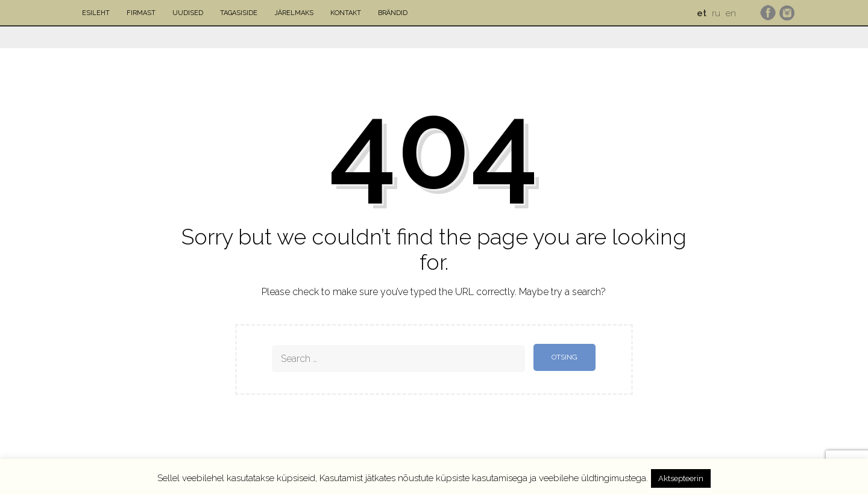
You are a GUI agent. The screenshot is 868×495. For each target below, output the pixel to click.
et (702, 13)
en (731, 13)
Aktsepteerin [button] (681, 478)
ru (716, 13)
